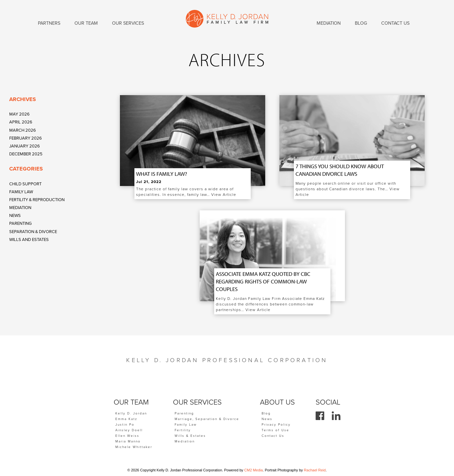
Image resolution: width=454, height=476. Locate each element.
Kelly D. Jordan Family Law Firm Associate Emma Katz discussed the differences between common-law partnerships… (270, 304)
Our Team (86, 23)
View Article (224, 195)
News (15, 216)
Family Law (21, 192)
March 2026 (23, 130)
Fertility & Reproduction (37, 200)
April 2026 (21, 122)
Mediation (20, 208)
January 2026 (25, 146)
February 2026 (26, 138)
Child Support (25, 184)
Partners (49, 23)
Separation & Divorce (33, 232)
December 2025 (26, 154)
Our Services (128, 23)
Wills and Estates (29, 240)
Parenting (20, 224)
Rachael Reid (315, 470)
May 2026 (19, 114)
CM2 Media (253, 470)
